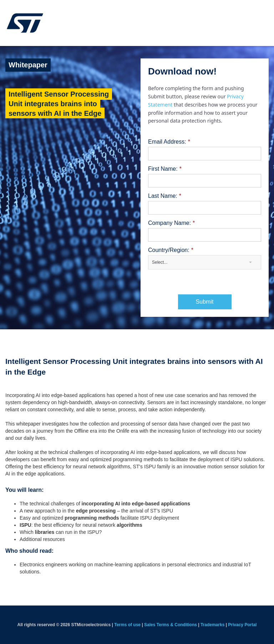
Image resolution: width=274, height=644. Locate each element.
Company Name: (171, 223)
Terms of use (127, 625)
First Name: (165, 169)
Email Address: (169, 142)
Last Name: (165, 196)
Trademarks (212, 625)
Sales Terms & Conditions (171, 625)
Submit (205, 302)
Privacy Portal (242, 625)
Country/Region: (171, 250)
